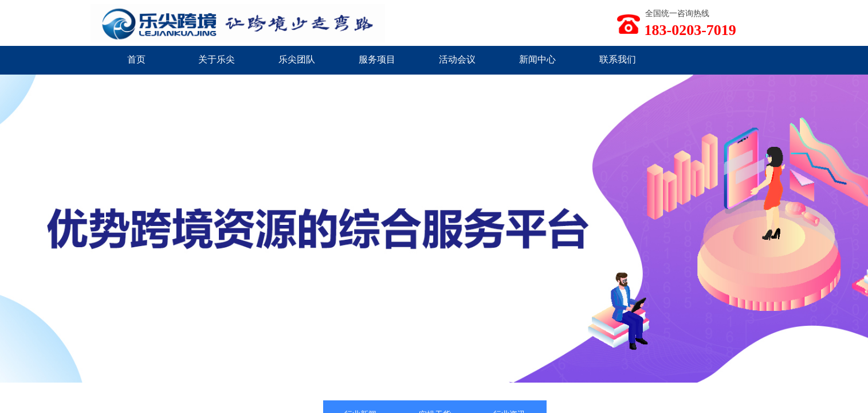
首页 (136, 59)
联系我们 (618, 59)
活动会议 (457, 59)
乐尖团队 (297, 59)
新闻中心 (537, 59)
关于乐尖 (217, 59)
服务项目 (377, 59)
